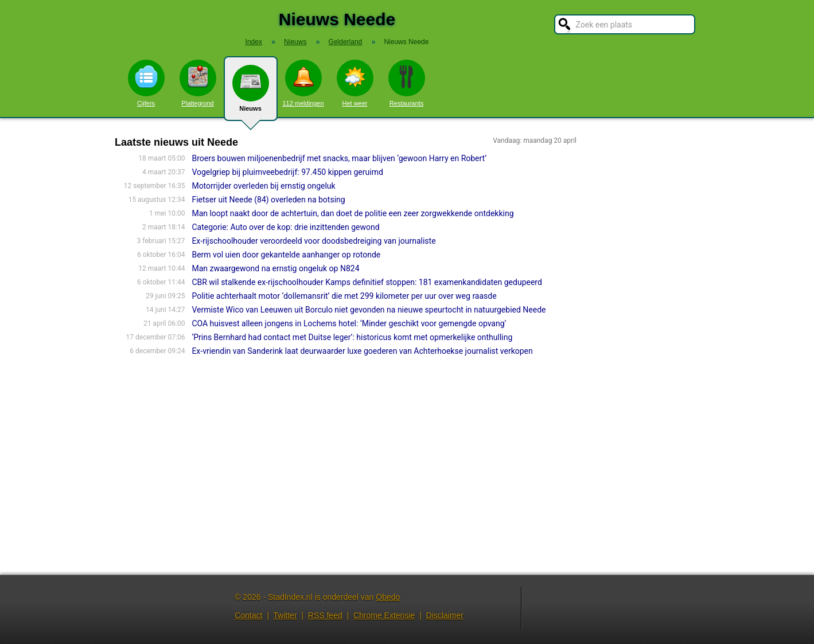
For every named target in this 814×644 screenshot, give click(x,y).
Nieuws (251, 93)
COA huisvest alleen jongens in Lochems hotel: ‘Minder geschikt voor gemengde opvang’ (349, 323)
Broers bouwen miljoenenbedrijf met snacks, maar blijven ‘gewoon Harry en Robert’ (339, 158)
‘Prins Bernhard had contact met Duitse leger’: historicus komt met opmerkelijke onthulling (352, 337)
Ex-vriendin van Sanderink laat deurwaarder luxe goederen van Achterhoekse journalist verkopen (362, 351)
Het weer (355, 83)
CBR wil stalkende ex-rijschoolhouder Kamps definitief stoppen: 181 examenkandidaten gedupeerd (367, 282)
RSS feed (325, 615)
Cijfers (146, 83)
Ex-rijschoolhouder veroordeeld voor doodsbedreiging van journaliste (313, 241)
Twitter (285, 615)
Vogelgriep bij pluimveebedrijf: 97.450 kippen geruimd (287, 172)
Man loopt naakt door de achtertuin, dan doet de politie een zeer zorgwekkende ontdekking (353, 213)
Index (254, 42)
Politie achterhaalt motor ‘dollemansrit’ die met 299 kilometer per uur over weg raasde (344, 296)
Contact (248, 615)
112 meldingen (303, 83)
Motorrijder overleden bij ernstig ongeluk (263, 186)
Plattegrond (198, 83)
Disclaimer (445, 615)
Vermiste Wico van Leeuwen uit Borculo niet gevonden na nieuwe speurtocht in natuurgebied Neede (369, 310)
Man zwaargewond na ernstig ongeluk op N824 (275, 268)
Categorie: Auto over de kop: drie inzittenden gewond (285, 227)
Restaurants (407, 83)
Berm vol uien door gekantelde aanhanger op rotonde (286, 255)
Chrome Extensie (384, 615)
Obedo (388, 597)
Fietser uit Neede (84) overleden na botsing (268, 200)
